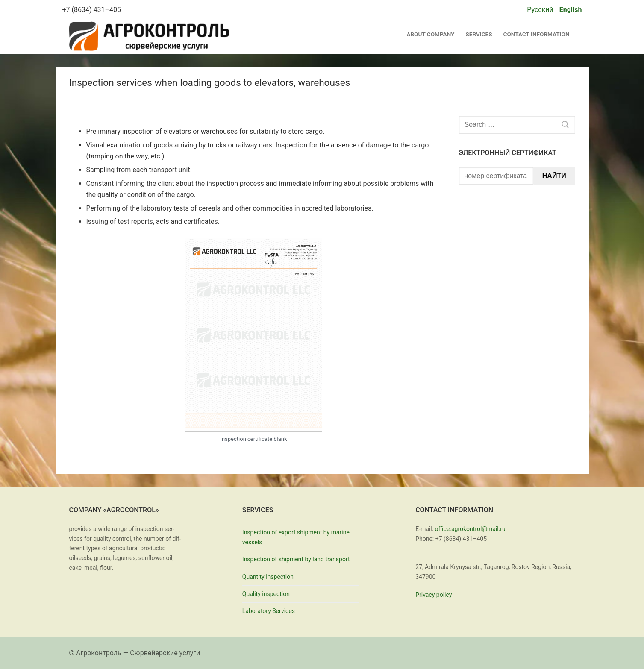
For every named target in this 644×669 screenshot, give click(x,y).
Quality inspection (266, 594)
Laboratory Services (269, 611)
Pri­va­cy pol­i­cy (434, 595)
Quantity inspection (268, 577)
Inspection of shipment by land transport (296, 559)
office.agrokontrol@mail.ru (470, 529)
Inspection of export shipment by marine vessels (296, 537)
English (571, 10)
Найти (554, 176)
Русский (540, 10)
